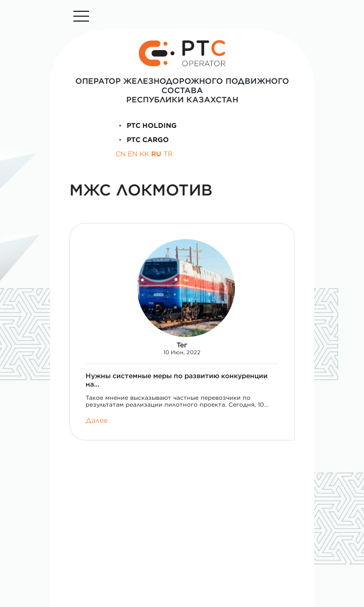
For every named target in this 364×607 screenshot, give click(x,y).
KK (144, 154)
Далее (97, 421)
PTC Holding (146, 125)
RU (156, 154)
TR (168, 154)
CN (121, 154)
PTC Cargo (142, 140)
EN (133, 154)
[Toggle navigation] (81, 16)
